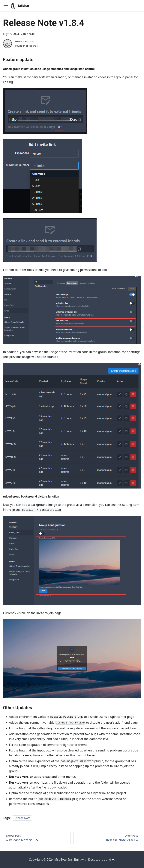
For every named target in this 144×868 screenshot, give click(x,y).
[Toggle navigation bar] (6, 6)
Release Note (22, 818)
